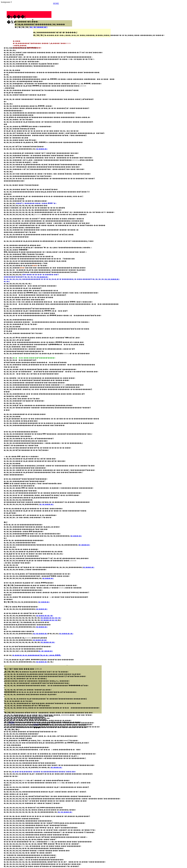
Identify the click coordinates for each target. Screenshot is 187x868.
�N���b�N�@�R (50, 620)
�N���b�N (42, 149)
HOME (56, 3)
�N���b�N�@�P (45, 616)
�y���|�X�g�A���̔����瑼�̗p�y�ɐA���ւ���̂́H (37, 655)
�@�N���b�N (39, 27)
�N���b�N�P (40, 640)
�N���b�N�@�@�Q (51, 618)
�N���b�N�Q (66, 634)
